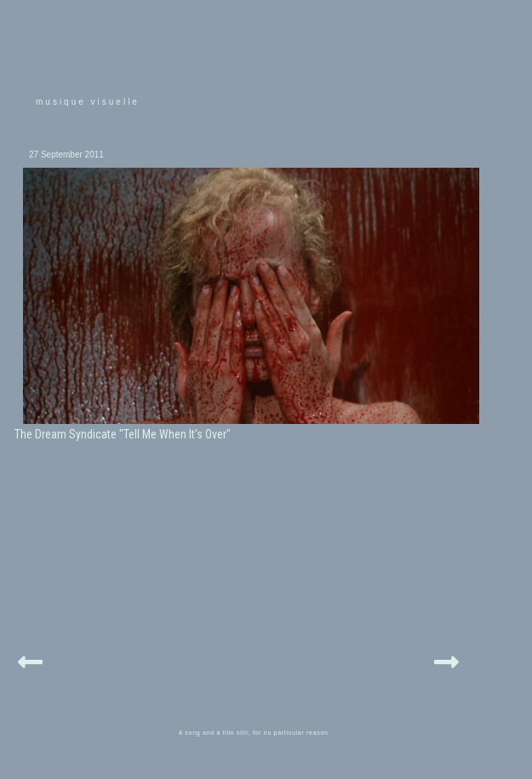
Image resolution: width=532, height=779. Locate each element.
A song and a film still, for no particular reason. (255, 733)
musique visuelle (88, 102)
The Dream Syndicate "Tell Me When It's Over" (123, 434)
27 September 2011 (66, 155)
